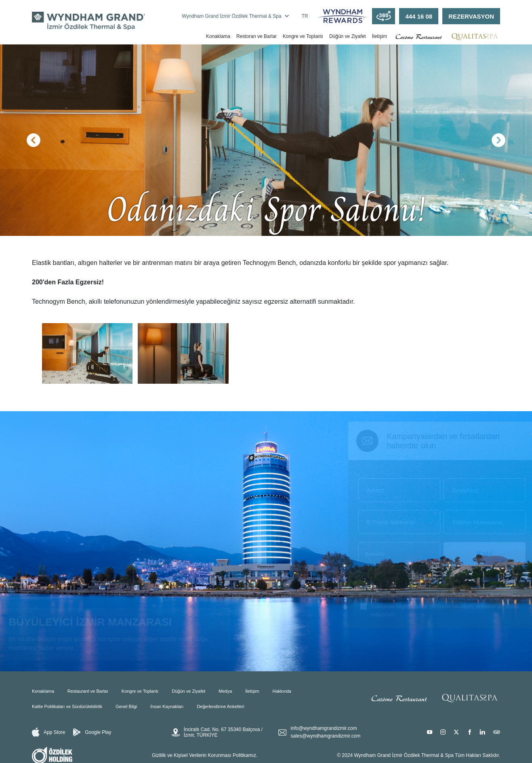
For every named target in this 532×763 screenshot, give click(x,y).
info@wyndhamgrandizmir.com (324, 728)
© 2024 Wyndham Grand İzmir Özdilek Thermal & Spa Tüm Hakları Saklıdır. (418, 755)
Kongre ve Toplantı (303, 36)
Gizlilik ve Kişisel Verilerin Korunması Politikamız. (205, 755)
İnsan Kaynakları (167, 706)
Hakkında (282, 691)
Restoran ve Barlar (257, 36)
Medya (225, 691)
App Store (48, 732)
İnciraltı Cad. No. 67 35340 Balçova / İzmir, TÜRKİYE (217, 732)
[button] (34, 140)
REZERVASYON (471, 16)
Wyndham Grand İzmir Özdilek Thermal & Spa (235, 16)
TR (305, 16)
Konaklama (218, 36)
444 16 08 (419, 16)
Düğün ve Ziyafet (348, 36)
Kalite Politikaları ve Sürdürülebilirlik (67, 706)
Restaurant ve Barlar (88, 691)
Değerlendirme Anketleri (220, 706)
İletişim (380, 36)
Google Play (92, 732)
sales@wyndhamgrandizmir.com (325, 736)
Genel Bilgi (126, 706)
